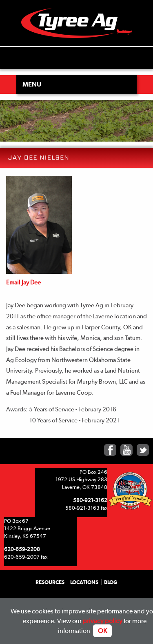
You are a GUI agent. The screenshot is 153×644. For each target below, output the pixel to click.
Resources (50, 582)
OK (102, 631)
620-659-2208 (22, 549)
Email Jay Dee (23, 282)
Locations (84, 582)
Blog (111, 582)
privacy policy (103, 621)
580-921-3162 (90, 500)
